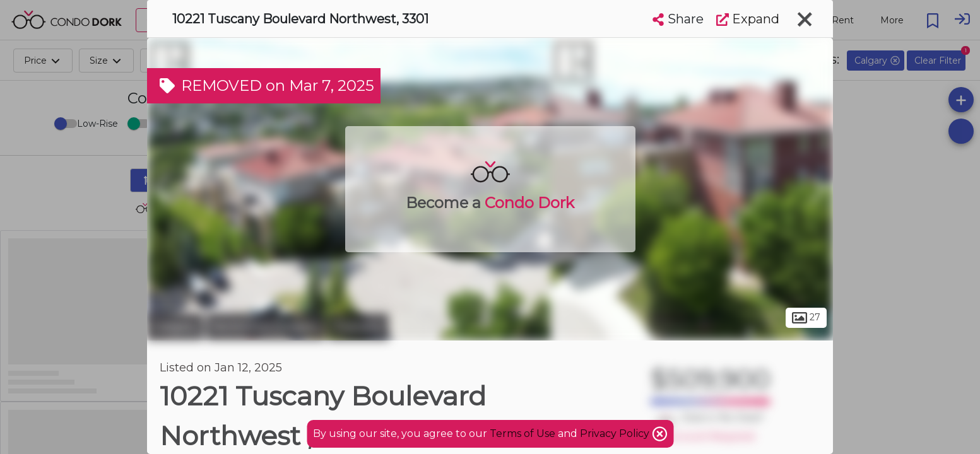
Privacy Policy (616, 434)
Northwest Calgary (266, 327)
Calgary (175, 327)
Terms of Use (522, 434)
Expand (748, 19)
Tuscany (358, 327)
